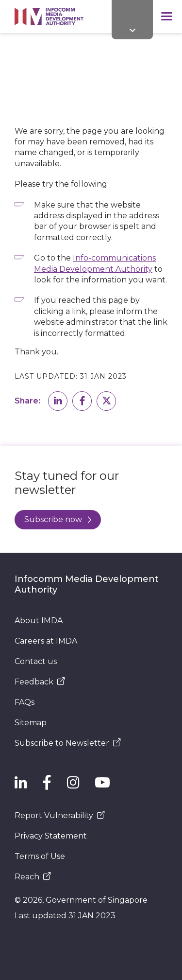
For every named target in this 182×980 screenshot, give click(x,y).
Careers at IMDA (46, 641)
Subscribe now (58, 519)
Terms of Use (40, 856)
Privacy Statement (51, 836)
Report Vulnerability (60, 815)
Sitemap (31, 723)
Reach (33, 877)
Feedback (40, 682)
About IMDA (39, 621)
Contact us (36, 661)
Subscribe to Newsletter (68, 743)
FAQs (25, 702)
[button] (58, 401)
